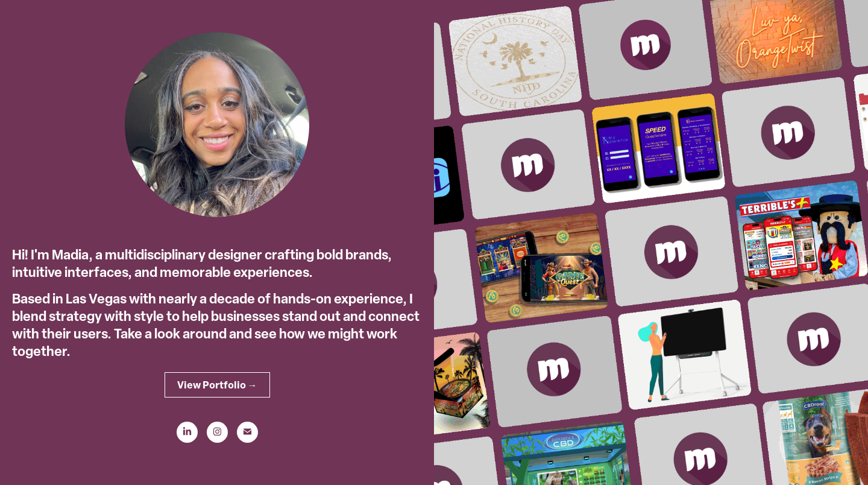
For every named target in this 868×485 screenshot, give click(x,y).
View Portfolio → (217, 385)
